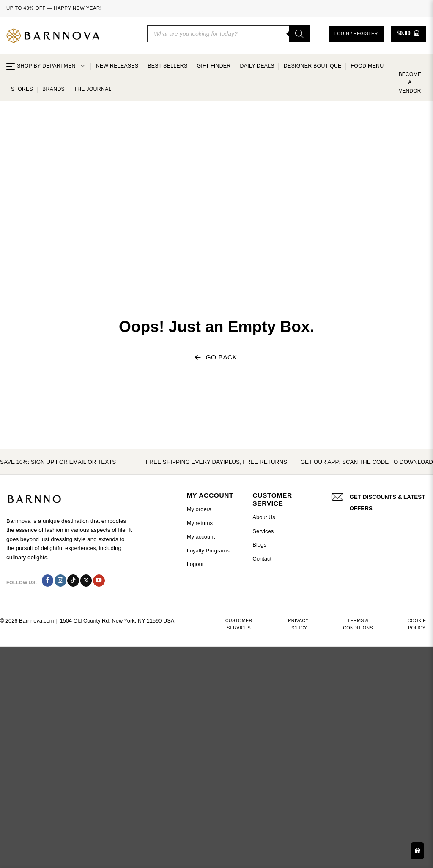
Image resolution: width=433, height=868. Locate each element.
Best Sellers (167, 66)
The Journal (93, 89)
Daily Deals (257, 66)
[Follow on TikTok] (73, 581)
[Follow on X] (86, 581)
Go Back (216, 357)
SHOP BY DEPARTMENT (45, 66)
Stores (22, 89)
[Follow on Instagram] (60, 581)
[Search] (299, 34)
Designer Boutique (313, 66)
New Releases (117, 66)
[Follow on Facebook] (48, 581)
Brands (53, 89)
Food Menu (367, 66)
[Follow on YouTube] (99, 581)
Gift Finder (214, 66)
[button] (356, 34)
